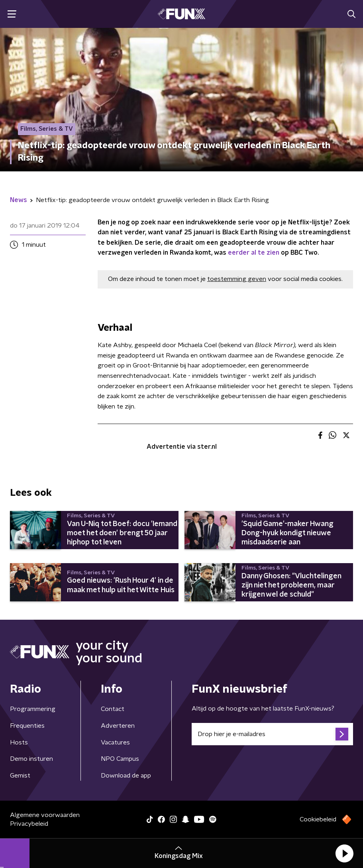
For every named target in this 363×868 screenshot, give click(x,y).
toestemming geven (237, 279)
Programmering (33, 709)
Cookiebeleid (318, 819)
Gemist (20, 776)
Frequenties (27, 726)
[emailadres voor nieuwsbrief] (273, 734)
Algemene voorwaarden (45, 815)
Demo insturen (31, 759)
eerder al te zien (254, 253)
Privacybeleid (29, 824)
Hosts (19, 742)
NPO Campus (120, 759)
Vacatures (115, 742)
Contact (113, 709)
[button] (344, 853)
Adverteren (118, 726)
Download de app (126, 776)
